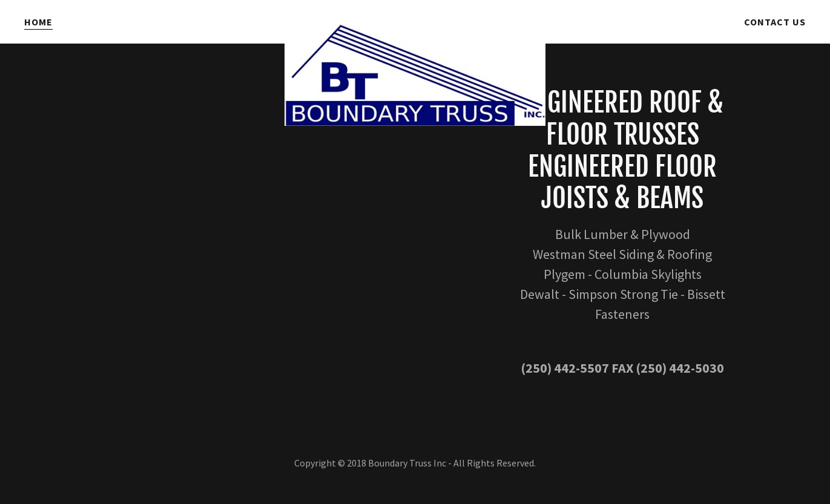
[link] (415, 19)
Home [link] (38, 22)
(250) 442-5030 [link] (680, 368)
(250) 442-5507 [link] (565, 368)
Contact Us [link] (775, 22)
